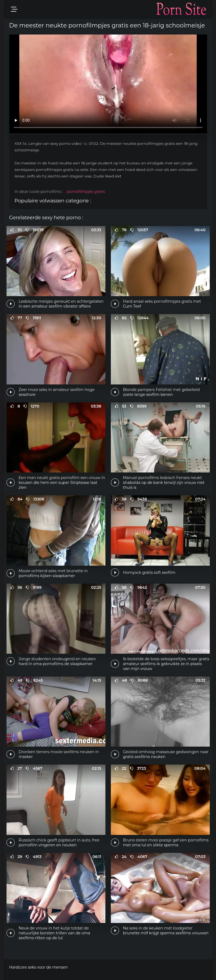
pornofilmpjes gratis (86, 192)
